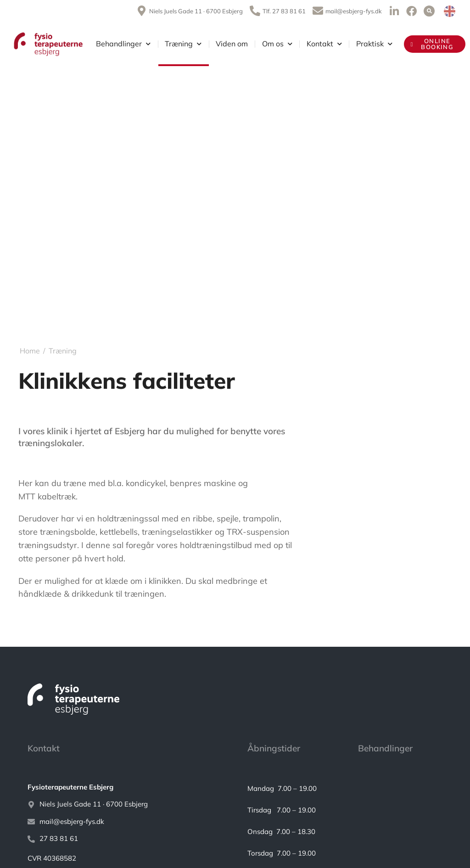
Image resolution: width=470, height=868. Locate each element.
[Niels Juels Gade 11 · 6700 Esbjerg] (124, 804)
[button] (429, 11)
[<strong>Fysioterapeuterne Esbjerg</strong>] (124, 787)
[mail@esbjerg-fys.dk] (124, 822)
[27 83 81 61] (124, 839)
